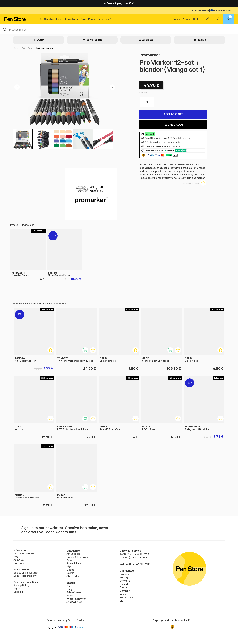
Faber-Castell (74, 592)
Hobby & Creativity (67, 19)
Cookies (18, 592)
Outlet (197, 19)
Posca (70, 596)
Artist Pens (27, 48)
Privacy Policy (21, 585)
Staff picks (73, 576)
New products (94, 40)
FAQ (16, 557)
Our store (19, 563)
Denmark (125, 581)
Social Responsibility (25, 576)
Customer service (201, 10)
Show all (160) (75, 602)
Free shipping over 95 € (119, 3)
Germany (125, 591)
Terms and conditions (25, 582)
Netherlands (127, 597)
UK (121, 601)
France (123, 587)
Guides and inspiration (26, 573)
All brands (148, 40)
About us (18, 560)
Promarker (150, 55)
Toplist (201, 40)
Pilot (69, 586)
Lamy (70, 589)
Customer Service (24, 553)
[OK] (119, 29)
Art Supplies (47, 19)
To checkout (173, 125)
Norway (124, 577)
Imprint (17, 589)
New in (187, 19)
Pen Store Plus (22, 569)
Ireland (123, 594)
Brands (177, 19)
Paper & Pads (96, 19)
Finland (124, 584)
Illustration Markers (44, 48)
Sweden (124, 574)
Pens (83, 19)
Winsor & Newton (76, 599)
